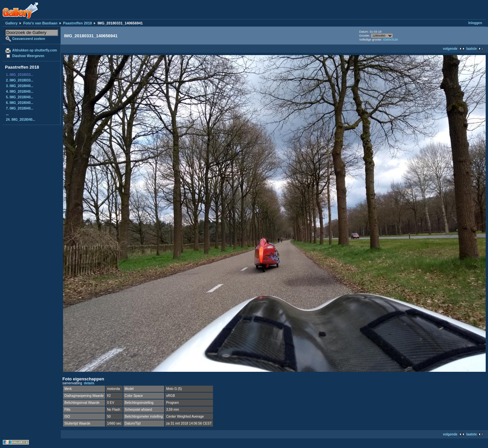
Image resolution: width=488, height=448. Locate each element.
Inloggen (475, 23)
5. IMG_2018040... (20, 97)
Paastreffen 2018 (77, 23)
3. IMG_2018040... (20, 86)
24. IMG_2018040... (20, 120)
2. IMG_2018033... (20, 80)
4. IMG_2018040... (20, 92)
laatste (471, 49)
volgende (450, 49)
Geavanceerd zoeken (29, 39)
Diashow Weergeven (28, 56)
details (89, 383)
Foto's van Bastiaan (40, 23)
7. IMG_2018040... (20, 108)
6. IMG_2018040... (20, 103)
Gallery (11, 23)
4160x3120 (390, 40)
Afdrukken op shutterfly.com (35, 50)
